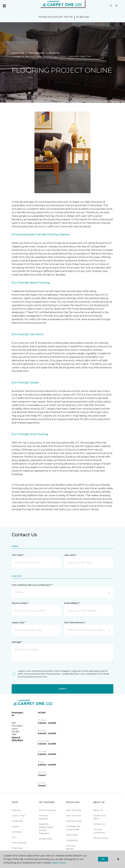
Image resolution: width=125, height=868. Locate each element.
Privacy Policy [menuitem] (101, 838)
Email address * (72, 603)
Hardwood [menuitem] (17, 821)
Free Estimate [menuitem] (19, 843)
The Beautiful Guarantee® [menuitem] (73, 828)
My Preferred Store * (75, 623)
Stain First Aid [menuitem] (73, 816)
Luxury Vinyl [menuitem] (18, 816)
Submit (62, 689)
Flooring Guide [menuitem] (74, 821)
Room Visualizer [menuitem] (47, 810)
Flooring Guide (36, 53)
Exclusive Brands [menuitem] (71, 847)
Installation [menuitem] (72, 840)
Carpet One (18, 53)
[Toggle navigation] (4, 6)
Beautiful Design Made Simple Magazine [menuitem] (46, 829)
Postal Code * (18, 623)
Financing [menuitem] (17, 848)
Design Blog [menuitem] (45, 839)
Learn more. (59, 863)
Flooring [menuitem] (16, 810)
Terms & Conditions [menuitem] (99, 831)
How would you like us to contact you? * (32, 585)
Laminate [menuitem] (17, 832)
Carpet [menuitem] (15, 826)
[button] (111, 6)
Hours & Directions (17, 739)
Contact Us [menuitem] (99, 824)
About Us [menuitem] (98, 810)
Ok (103, 859)
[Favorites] (116, 6)
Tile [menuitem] (14, 837)
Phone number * (20, 603)
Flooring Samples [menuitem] (43, 817)
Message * (17, 642)
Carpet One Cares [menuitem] (99, 817)
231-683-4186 (83, 17)
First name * (18, 555)
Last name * (70, 555)
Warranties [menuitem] (72, 835)
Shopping (54, 53)
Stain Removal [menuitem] (74, 810)
